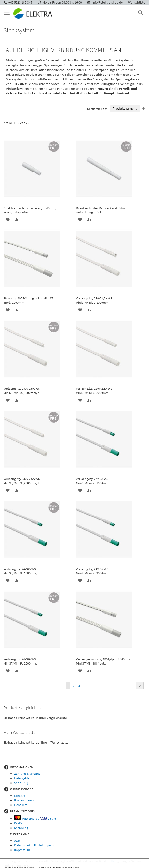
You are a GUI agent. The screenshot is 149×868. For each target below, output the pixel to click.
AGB (17, 841)
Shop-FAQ (21, 783)
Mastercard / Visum (35, 819)
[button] (8, 220)
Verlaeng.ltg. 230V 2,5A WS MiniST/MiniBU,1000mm (94, 300)
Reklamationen (25, 800)
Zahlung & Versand (27, 774)
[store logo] (33, 13)
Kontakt (20, 796)
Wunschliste (137, 2)
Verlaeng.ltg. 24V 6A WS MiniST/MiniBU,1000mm (92, 481)
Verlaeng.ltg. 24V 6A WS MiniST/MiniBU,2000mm (92, 571)
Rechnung (21, 828)
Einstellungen (43, 845)
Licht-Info (21, 805)
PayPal (19, 823)
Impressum (22, 850)
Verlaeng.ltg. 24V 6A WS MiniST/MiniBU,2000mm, (20, 661)
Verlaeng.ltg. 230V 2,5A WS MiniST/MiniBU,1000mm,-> (22, 391)
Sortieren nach (97, 108)
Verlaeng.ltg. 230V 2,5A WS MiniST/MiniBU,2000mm (94, 391)
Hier (114, 861)
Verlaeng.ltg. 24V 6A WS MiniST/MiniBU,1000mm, (20, 571)
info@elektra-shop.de (108, 2)
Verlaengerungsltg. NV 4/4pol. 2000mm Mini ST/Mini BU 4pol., (103, 661)
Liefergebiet (22, 778)
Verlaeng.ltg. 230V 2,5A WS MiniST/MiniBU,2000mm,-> (22, 481)
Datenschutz (23, 845)
